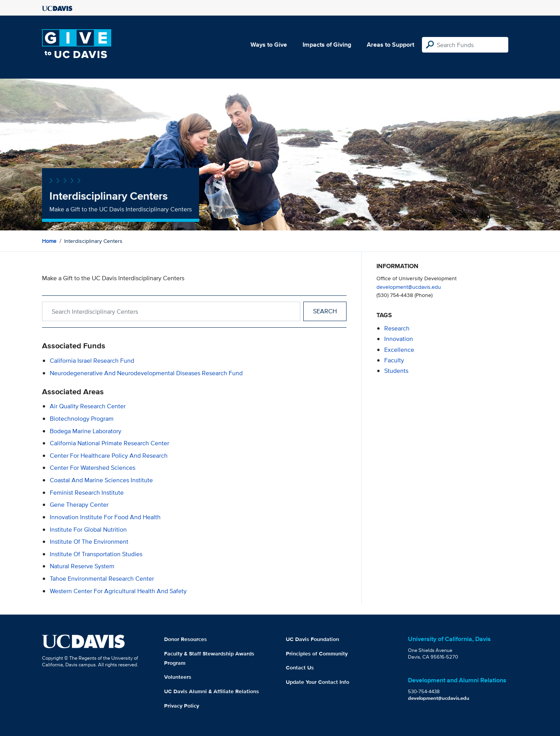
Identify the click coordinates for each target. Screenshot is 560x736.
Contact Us (300, 667)
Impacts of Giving (327, 45)
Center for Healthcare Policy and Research (109, 456)
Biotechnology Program (82, 419)
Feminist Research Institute (87, 493)
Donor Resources (185, 639)
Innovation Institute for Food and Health (105, 517)
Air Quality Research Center (88, 406)
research (397, 328)
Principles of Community (317, 653)
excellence (399, 350)
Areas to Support (390, 45)
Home (49, 241)
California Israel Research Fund (92, 361)
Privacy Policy (182, 706)
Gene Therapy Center (79, 505)
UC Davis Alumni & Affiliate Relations (212, 691)
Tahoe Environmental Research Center (102, 579)
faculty (394, 360)
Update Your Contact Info (318, 682)
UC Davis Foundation (312, 639)
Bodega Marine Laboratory (86, 431)
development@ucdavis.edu (409, 287)
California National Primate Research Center (109, 443)
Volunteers (178, 677)
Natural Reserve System (82, 566)
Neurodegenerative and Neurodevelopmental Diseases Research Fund (146, 373)
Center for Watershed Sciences (93, 468)
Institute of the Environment (89, 542)
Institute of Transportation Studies (96, 554)
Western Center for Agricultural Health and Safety (118, 591)
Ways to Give (269, 45)
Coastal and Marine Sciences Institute (101, 480)
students (396, 371)
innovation (399, 339)
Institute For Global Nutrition (88, 530)
